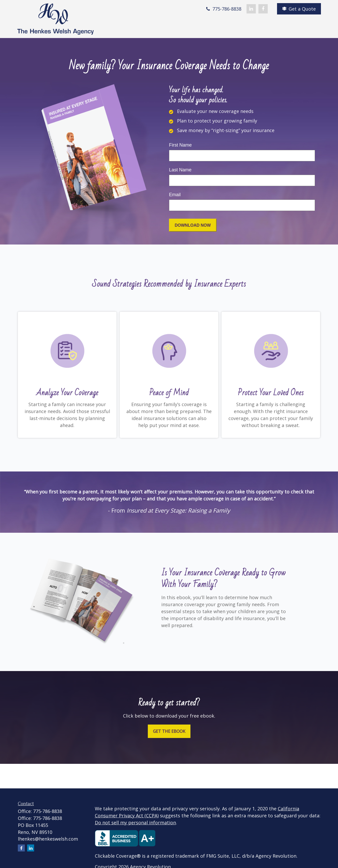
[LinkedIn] (251, 9)
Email (175, 195)
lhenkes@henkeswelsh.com (48, 839)
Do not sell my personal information (135, 823)
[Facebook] (263, 9)
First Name (180, 145)
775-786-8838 (223, 9)
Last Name (180, 170)
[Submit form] (193, 225)
